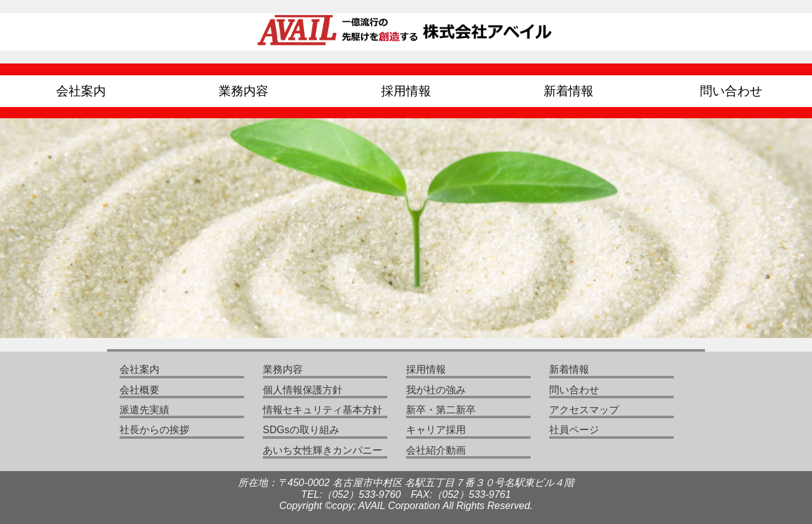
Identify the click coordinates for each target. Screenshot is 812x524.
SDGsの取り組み (301, 430)
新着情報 (569, 91)
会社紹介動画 (436, 450)
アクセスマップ (584, 410)
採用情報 (406, 91)
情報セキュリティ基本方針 (323, 410)
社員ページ (574, 430)
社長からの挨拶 (154, 430)
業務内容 (243, 91)
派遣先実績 (144, 410)
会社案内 (81, 91)
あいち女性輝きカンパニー (323, 450)
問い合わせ (731, 91)
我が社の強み (436, 390)
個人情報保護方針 (303, 390)
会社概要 (139, 390)
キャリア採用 (436, 430)
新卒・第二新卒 (441, 410)
